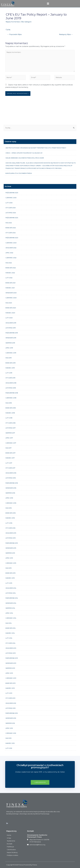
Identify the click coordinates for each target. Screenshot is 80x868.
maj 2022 (9, 263)
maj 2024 (9, 223)
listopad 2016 (11, 478)
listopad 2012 (11, 708)
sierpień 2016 (10, 493)
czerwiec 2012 (11, 733)
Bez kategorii (26, 22)
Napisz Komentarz (13, 22)
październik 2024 (12, 218)
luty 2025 (9, 203)
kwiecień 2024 (11, 228)
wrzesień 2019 (11, 338)
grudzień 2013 (11, 648)
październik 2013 (12, 658)
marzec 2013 (10, 688)
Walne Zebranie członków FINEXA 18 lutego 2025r (25, 158)
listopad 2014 (11, 593)
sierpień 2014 (10, 608)
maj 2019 (9, 358)
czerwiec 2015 (11, 563)
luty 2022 (9, 278)
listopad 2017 (11, 428)
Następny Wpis (66, 34)
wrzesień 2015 (11, 548)
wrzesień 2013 (11, 663)
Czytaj (8, 30)
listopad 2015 (11, 538)
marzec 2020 (10, 313)
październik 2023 (12, 238)
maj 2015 (8, 568)
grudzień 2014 (11, 588)
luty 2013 (9, 693)
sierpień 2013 (10, 668)
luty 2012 (9, 748)
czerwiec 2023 (11, 243)
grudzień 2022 (11, 248)
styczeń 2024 (11, 233)
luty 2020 (9, 318)
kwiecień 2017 (10, 453)
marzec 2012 (10, 743)
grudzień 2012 (11, 703)
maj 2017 (8, 448)
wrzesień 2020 (11, 293)
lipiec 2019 (9, 348)
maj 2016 (9, 508)
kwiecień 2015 (10, 573)
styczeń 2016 (10, 528)
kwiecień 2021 (10, 283)
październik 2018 (12, 393)
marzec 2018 (10, 413)
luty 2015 (9, 583)
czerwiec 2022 (11, 258)
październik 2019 (12, 333)
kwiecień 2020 (11, 308)
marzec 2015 (10, 578)
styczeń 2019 (10, 378)
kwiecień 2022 (11, 268)
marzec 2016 (10, 518)
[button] (40, 782)
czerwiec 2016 (11, 503)
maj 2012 (8, 738)
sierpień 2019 (10, 343)
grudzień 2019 (11, 323)
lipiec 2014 (9, 613)
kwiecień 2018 (11, 408)
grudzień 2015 (11, 533)
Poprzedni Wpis (15, 34)
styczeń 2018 (10, 423)
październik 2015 (12, 543)
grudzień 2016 (11, 473)
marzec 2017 (10, 458)
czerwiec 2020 (11, 298)
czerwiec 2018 (11, 398)
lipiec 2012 (9, 728)
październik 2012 (12, 713)
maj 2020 (9, 303)
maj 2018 (9, 403)
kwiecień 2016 (11, 513)
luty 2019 (9, 373)
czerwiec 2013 (11, 678)
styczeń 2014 (10, 643)
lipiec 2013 (9, 673)
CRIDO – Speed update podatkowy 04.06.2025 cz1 (24, 153)
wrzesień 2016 (11, 488)
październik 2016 (12, 483)
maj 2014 (9, 623)
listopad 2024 (11, 213)
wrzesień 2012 (11, 718)
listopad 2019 (11, 328)
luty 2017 (9, 463)
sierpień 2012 (10, 723)
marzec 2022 (10, 273)
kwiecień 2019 (11, 363)
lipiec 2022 (9, 253)
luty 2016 (9, 523)
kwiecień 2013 (11, 683)
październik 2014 (12, 598)
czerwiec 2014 (11, 618)
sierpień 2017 (10, 433)
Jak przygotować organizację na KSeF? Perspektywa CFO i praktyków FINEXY (36, 148)
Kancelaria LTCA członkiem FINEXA (19, 173)
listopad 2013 (11, 653)
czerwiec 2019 (11, 353)
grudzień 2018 (11, 383)
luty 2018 (9, 418)
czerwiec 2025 (11, 198)
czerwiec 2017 (11, 443)
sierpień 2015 (10, 553)
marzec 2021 (10, 288)
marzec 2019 (10, 368)
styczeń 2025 (11, 208)
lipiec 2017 (9, 438)
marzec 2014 (10, 633)
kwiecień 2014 (11, 628)
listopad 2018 (11, 388)
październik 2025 (12, 193)
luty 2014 (9, 638)
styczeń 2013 (10, 698)
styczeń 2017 (10, 468)
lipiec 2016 (9, 498)
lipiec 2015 (9, 558)
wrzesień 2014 (11, 603)
